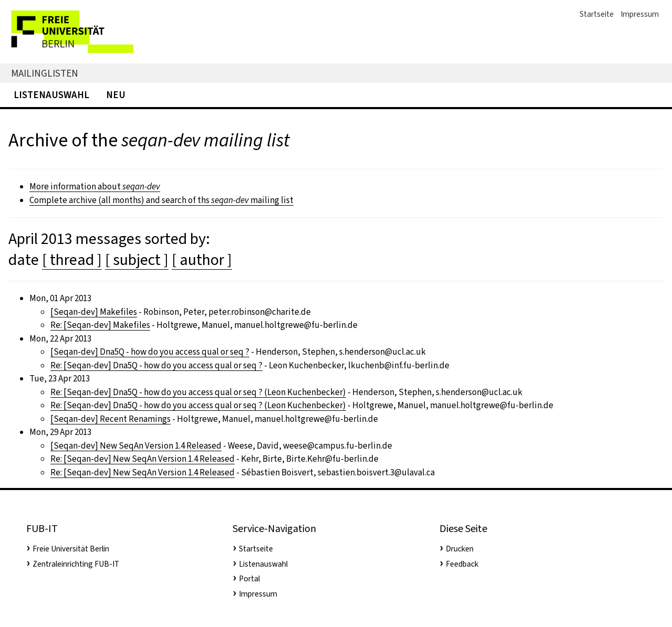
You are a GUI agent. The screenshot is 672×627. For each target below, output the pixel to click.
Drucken (460, 549)
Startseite (597, 14)
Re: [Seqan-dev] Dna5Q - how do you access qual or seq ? (156, 365)
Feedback (462, 564)
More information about (95, 187)
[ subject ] (137, 260)
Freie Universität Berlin (71, 549)
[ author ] (202, 260)
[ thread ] (72, 260)
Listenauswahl (51, 95)
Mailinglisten (45, 73)
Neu (116, 95)
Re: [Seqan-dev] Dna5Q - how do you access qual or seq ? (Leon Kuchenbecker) (198, 392)
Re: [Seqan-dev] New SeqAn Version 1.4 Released (143, 459)
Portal (249, 579)
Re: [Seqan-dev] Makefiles (100, 325)
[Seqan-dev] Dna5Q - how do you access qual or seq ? (150, 352)
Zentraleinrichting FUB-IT (76, 564)
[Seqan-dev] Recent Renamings (111, 419)
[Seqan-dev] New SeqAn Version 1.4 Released (136, 446)
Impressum (640, 14)
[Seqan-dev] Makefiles (94, 312)
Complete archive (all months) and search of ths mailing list (161, 200)
